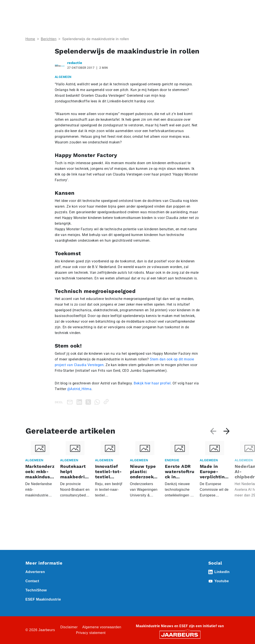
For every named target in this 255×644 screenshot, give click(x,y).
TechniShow (36, 590)
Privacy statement (91, 633)
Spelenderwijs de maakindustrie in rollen (96, 39)
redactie (75, 63)
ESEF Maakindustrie (43, 599)
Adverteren (35, 572)
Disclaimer (69, 627)
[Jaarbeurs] (180, 634)
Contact (32, 581)
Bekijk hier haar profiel (152, 383)
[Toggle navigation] (226, 9)
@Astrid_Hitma (79, 389)
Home (30, 39)
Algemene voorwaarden (102, 627)
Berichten (49, 39)
